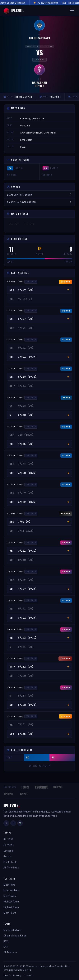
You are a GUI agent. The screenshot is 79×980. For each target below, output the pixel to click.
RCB (6, 941)
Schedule (8, 851)
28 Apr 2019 (15, 311)
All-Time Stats (11, 868)
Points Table (10, 862)
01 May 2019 (15, 513)
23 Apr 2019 (15, 340)
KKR (6, 947)
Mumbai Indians (12, 930)
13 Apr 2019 (15, 456)
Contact (28, 975)
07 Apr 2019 (15, 484)
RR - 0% (29, 224)
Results (8, 856)
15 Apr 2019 (15, 426)
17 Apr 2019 (15, 658)
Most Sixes (10, 896)
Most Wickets (11, 890)
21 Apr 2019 (15, 368)
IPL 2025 (8, 845)
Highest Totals (12, 902)
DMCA (7, 975)
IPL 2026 (8, 839)
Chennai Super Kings (15, 935)
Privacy (17, 975)
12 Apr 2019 (15, 716)
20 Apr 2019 (15, 629)
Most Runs (9, 885)
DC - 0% (14, 224)
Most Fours (10, 913)
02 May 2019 (15, 282)
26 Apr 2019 (15, 571)
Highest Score (11, 907)
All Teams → (10, 952)
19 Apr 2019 (15, 397)
